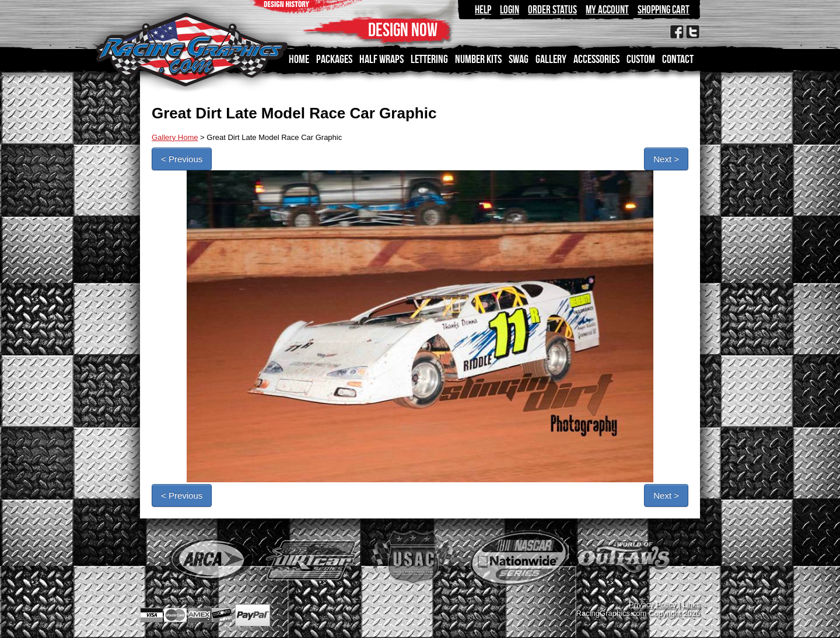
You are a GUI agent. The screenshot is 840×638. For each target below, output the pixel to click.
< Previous (182, 159)
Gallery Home (175, 137)
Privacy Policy (652, 604)
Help (483, 10)
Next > (666, 159)
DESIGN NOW (403, 29)
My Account (607, 10)
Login (510, 10)
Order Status (552, 10)
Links (691, 604)
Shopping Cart (664, 10)
